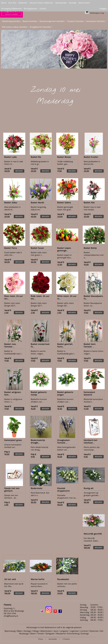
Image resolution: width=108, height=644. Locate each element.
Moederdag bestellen (11, 21)
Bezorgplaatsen (31, 9)
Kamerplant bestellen (96, 21)
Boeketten (23, 3)
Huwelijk (73, 3)
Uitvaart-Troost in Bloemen (41, 3)
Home (4, 3)
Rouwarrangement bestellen (52, 21)
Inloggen (103, 9)
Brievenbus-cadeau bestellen (15, 27)
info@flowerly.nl (11, 616)
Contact (43, 9)
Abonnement (84, 3)
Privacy (41, 639)
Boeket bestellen (30, 21)
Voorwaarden (61, 3)
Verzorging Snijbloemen (11, 9)
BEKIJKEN (19, 171)
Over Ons (12, 3)
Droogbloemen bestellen (40, 27)
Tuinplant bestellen (75, 21)
